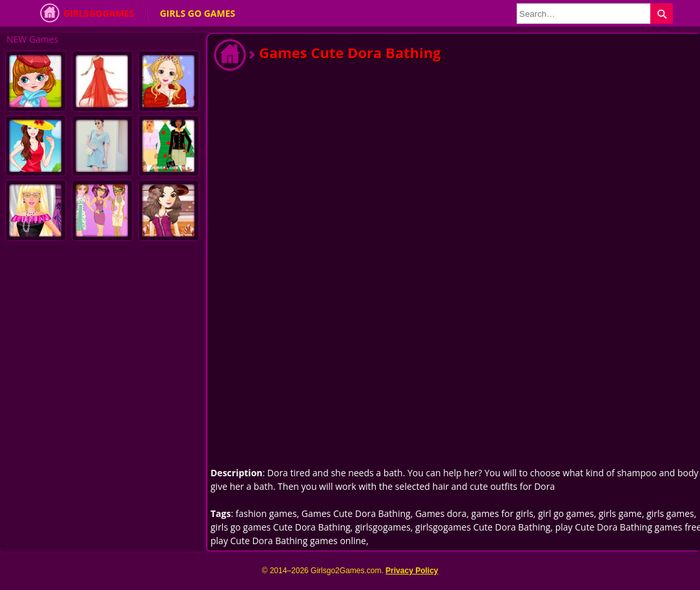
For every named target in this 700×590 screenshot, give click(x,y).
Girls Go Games (197, 13)
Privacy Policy (412, 571)
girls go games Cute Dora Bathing (281, 527)
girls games (670, 513)
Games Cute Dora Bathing (356, 513)
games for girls (502, 513)
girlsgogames (383, 527)
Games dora (441, 513)
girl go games (566, 513)
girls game (620, 513)
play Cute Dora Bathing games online (288, 541)
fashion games (266, 513)
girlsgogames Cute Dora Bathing (483, 527)
